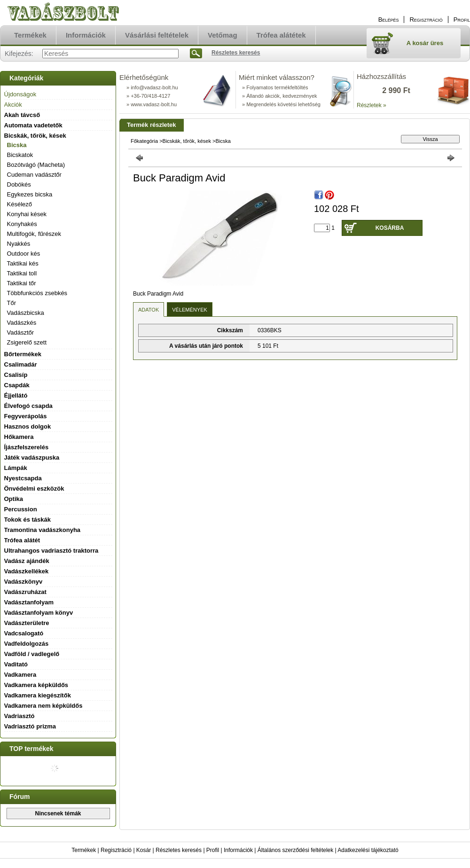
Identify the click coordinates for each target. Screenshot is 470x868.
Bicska (17, 145)
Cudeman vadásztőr (34, 175)
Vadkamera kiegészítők (38, 695)
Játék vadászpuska (32, 457)
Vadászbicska (26, 313)
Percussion (21, 509)
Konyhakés (22, 224)
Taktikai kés (23, 263)
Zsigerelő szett (27, 342)
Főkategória (144, 141)
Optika (14, 499)
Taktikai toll (22, 273)
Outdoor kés (24, 254)
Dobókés (19, 184)
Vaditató (16, 664)
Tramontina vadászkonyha (43, 530)
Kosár (144, 850)
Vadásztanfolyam (29, 602)
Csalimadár (21, 364)
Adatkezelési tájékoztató (368, 850)
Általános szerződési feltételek (295, 850)
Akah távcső (22, 115)
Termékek (84, 850)
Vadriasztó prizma (30, 726)
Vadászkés (22, 323)
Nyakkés (19, 244)
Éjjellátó (16, 395)
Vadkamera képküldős (36, 685)
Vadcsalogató (24, 633)
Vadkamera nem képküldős (43, 706)
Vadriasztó (20, 716)
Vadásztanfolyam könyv (39, 613)
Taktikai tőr (22, 283)
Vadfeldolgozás (27, 644)
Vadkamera (20, 675)
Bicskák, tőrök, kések (187, 141)
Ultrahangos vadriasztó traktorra (51, 551)
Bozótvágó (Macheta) (36, 165)
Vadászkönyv (23, 582)
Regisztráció (116, 850)
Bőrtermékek (23, 354)
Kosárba (390, 228)
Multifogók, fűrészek (34, 234)
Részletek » (372, 105)
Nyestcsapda (23, 478)
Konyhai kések (27, 214)
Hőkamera (19, 437)
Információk (238, 850)
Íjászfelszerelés (27, 447)
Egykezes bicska (30, 194)
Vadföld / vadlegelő (32, 654)
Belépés (389, 20)
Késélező (20, 204)
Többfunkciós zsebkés (37, 293)
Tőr (12, 303)
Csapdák (17, 385)
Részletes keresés (179, 850)
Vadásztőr (21, 332)
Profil (213, 850)
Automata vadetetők (33, 125)
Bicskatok (20, 155)
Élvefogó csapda (28, 406)
